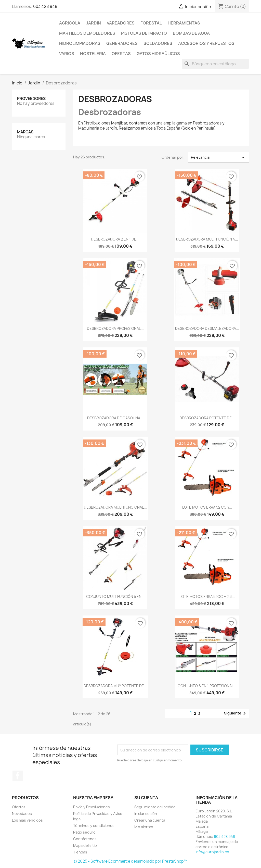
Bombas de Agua (191, 33)
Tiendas (80, 852)
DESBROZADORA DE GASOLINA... (115, 418)
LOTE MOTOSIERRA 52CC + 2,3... (207, 596)
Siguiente (236, 713)
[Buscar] (215, 64)
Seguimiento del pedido (155, 807)
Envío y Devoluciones (92, 807)
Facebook (18, 776)
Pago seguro (84, 832)
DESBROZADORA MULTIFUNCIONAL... (115, 507)
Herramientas (184, 23)
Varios (67, 54)
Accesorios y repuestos (206, 43)
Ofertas (121, 54)
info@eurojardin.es (212, 852)
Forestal (151, 23)
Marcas (25, 132)
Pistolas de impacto (144, 33)
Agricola (70, 23)
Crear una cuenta (150, 820)
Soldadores (158, 43)
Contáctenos (85, 839)
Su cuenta (146, 798)
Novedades (22, 814)
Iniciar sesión (146, 814)
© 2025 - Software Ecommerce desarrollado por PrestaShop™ (130, 861)
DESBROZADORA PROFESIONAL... (115, 328)
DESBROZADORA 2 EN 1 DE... (115, 239)
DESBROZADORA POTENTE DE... (207, 418)
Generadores (122, 43)
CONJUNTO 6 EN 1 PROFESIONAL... (207, 686)
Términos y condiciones (94, 826)
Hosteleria (93, 54)
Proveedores (31, 99)
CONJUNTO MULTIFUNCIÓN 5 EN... (115, 596)
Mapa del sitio (85, 845)
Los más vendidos (27, 820)
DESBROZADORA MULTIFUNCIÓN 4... (207, 239)
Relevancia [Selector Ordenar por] (219, 157)
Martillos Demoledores (87, 33)
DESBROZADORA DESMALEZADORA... (207, 328)
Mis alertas (144, 827)
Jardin (94, 23)
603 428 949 (45, 6)
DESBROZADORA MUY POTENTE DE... (115, 686)
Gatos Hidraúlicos (158, 54)
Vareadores (121, 23)
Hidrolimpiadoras (80, 43)
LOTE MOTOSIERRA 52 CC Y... (207, 507)
